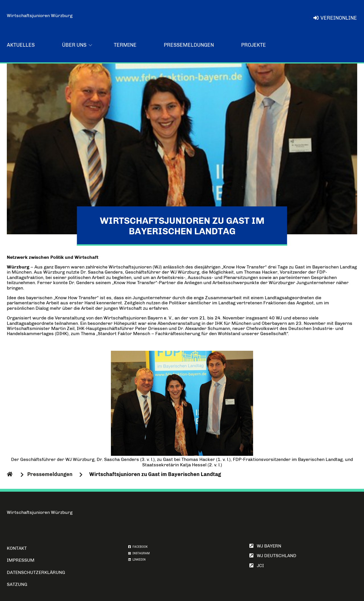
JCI (257, 566)
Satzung (17, 584)
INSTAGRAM (139, 553)
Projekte (254, 45)
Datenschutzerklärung (36, 572)
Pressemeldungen (189, 45)
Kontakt (17, 548)
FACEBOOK (138, 547)
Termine (125, 45)
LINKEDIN (137, 560)
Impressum (21, 560)
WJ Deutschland (273, 556)
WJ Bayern (265, 546)
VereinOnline (335, 18)
